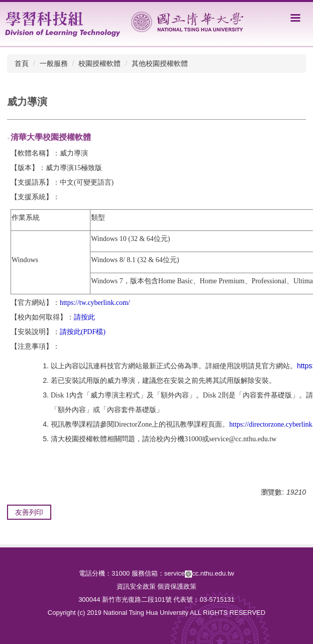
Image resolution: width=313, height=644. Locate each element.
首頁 (22, 63)
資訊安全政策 (136, 586)
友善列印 (29, 512)
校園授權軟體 (99, 63)
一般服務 (54, 63)
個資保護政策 (177, 586)
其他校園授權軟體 (160, 63)
